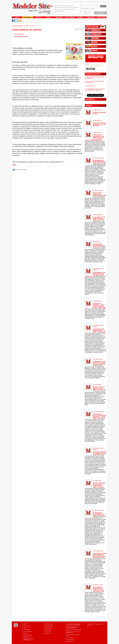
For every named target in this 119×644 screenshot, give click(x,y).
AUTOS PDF (48, 631)
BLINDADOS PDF (49, 626)
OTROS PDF (48, 633)
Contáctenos (71, 639)
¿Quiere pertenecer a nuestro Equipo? (73, 627)
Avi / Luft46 (27, 626)
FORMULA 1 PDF (49, 624)
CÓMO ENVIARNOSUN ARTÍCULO (28, 639)
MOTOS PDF (48, 630)
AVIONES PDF (49, 628)
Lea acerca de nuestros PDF (74, 635)
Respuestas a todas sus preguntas (73, 632)
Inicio (25, 624)
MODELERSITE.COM (17, 26)
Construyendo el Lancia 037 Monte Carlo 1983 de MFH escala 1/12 (95, 90)
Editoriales (27, 637)
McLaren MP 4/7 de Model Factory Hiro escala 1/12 (95, 82)
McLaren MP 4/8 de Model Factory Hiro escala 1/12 (95, 78)
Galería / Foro (28, 635)
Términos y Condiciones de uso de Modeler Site (74, 625)
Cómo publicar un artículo (30, 26)
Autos (25, 628)
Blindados (27, 630)
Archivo (26, 633)
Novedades (70, 638)
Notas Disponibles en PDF (74, 630)
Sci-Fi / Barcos (28, 631)
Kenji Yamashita (91, 86)
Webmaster (70, 641)
